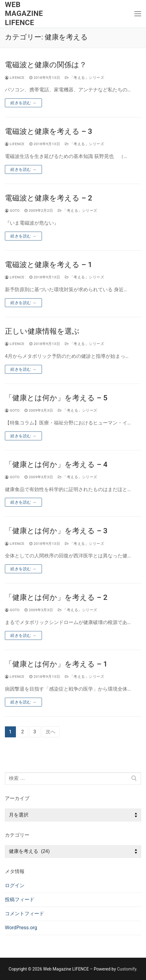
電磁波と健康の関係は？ (46, 65)
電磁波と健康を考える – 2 (49, 198)
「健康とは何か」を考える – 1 (56, 664)
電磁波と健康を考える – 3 (49, 131)
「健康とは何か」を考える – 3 (56, 531)
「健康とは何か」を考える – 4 (56, 464)
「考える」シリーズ (84, 78)
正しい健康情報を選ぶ (42, 331)
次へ (51, 732)
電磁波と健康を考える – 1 (49, 265)
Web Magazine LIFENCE (24, 13)
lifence (15, 78)
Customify (127, 969)
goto (12, 211)
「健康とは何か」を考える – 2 (56, 597)
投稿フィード (20, 899)
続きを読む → (23, 103)
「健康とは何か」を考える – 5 (56, 398)
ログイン (15, 885)
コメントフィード (24, 914)
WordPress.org (21, 928)
